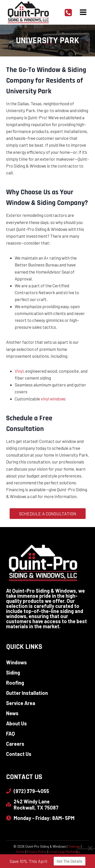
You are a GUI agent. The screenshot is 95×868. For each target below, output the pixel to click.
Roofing (15, 683)
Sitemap (74, 846)
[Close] (90, 849)
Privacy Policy (37, 852)
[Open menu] (83, 12)
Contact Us (19, 754)
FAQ (11, 734)
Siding (13, 672)
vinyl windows (53, 399)
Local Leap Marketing (64, 852)
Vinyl (19, 371)
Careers (15, 744)
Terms (20, 852)
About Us (16, 723)
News (12, 713)
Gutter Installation (27, 693)
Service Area (21, 703)
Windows (16, 662)
